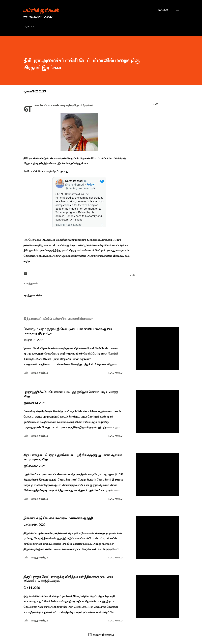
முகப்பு (29, 26)
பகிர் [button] (156, 104)
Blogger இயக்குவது (101, 635)
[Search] (163, 10)
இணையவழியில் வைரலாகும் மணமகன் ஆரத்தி (58, 518)
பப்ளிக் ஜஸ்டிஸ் (41, 10)
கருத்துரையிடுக (33, 295)
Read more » (116, 373)
